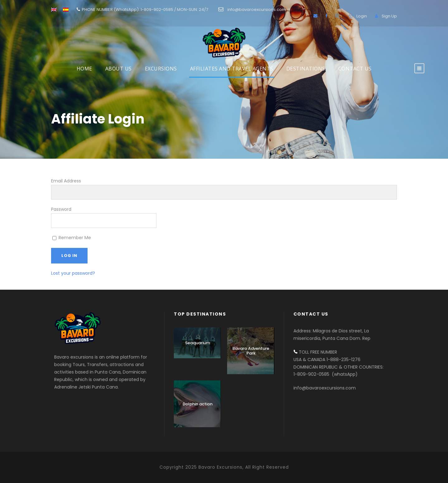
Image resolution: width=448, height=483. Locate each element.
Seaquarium (198, 343)
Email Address (66, 181)
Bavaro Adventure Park (251, 351)
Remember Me (72, 238)
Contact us (355, 69)
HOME (84, 69)
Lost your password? (73, 273)
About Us (119, 69)
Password (61, 209)
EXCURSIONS (161, 69)
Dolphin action (198, 404)
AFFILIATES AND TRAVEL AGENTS (232, 69)
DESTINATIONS (306, 69)
